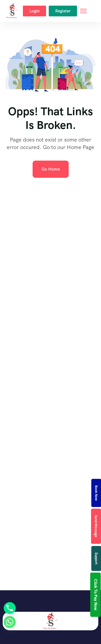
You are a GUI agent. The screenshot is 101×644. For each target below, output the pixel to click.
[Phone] (10, 608)
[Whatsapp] (10, 622)
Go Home (51, 169)
